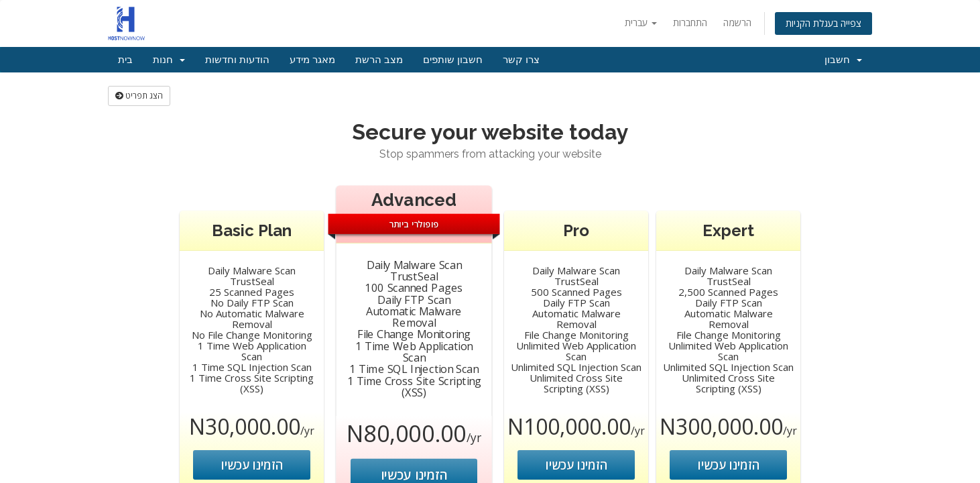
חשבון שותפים (453, 60)
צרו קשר (521, 60)
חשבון (843, 60)
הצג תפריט (139, 96)
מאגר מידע (312, 60)
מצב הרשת (379, 60)
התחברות (690, 22)
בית (125, 60)
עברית (641, 22)
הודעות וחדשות (237, 60)
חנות (169, 60)
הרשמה (737, 22)
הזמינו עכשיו (252, 465)
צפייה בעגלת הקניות (823, 23)
